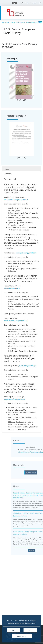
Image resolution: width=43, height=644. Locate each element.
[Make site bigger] (13, 3)
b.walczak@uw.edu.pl (28, 366)
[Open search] (40, 3)
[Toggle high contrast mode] (22, 3)
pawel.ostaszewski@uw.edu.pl (15, 321)
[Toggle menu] (40, 22)
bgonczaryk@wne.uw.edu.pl (15, 399)
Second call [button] (8, 174)
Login (34, 3)
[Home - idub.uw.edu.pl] (15, 13)
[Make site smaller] (16, 3)
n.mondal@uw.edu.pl (12, 288)
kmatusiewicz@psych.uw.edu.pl (16, 200)
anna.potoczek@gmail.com (26, 253)
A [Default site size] (14, 3)
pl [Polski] (28, 3)
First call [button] (7, 169)
